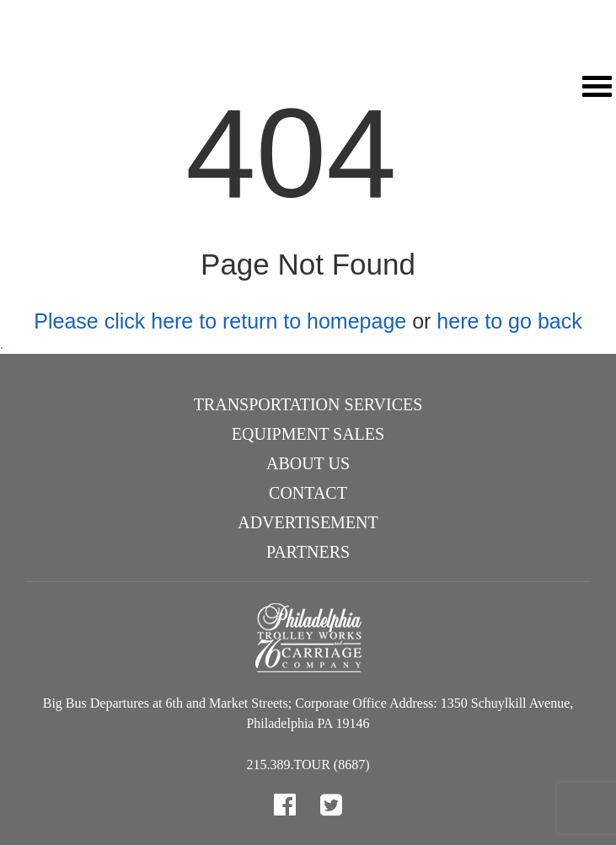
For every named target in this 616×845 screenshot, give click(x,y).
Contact (308, 493)
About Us (308, 463)
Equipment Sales (308, 434)
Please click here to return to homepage (220, 321)
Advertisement (308, 522)
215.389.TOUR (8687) (308, 765)
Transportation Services (308, 404)
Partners (308, 552)
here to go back (509, 321)
